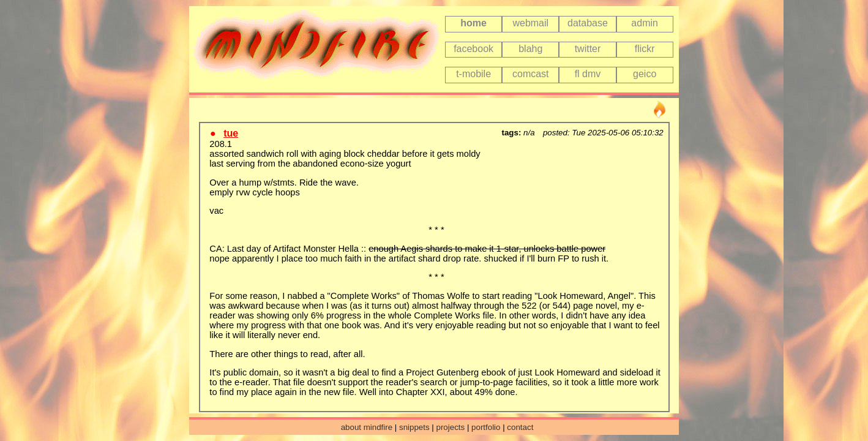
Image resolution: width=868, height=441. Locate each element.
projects (451, 427)
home (473, 23)
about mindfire (367, 427)
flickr (645, 49)
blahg (530, 49)
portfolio (486, 427)
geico (645, 74)
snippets (414, 427)
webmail (530, 23)
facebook (473, 49)
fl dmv (588, 74)
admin (645, 23)
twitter (588, 49)
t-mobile (473, 74)
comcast (531, 74)
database (588, 23)
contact (520, 427)
